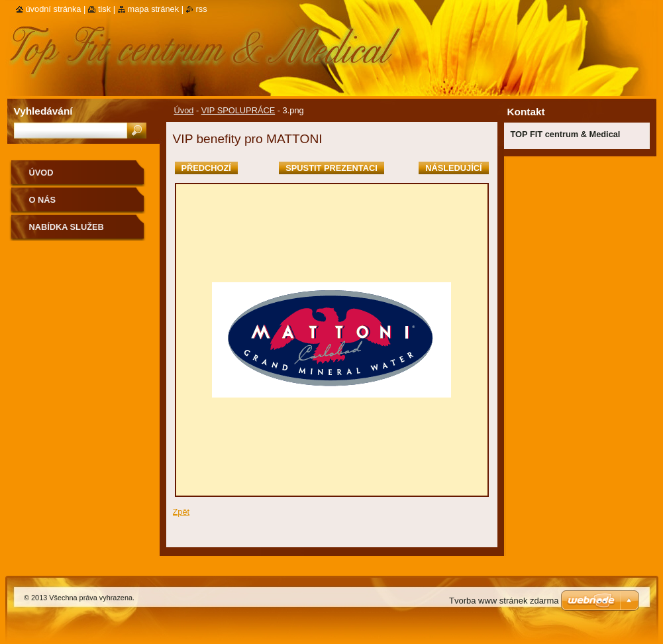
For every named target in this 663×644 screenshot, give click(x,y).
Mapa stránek (154, 9)
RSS (202, 9)
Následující (453, 168)
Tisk (104, 9)
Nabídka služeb (67, 227)
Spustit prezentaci (331, 168)
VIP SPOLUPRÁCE (238, 110)
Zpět (181, 512)
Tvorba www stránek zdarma (504, 601)
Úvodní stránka (54, 9)
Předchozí (206, 168)
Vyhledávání (43, 111)
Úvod (184, 110)
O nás (43, 200)
